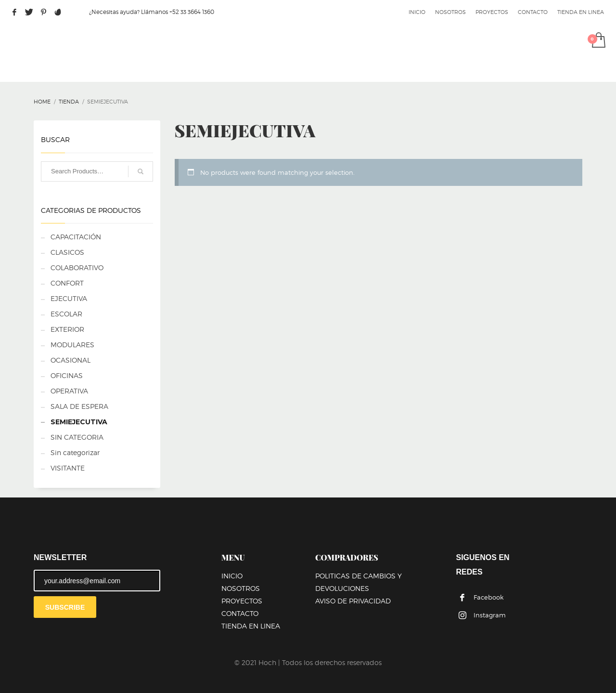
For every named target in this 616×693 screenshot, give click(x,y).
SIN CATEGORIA (77, 437)
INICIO (417, 12)
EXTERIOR (67, 329)
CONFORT (67, 283)
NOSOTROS (450, 12)
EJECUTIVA (69, 298)
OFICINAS (67, 375)
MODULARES (72, 345)
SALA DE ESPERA (79, 406)
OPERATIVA (69, 391)
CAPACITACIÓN (76, 237)
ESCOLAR (66, 314)
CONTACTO (533, 12)
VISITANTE (68, 468)
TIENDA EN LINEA (581, 12)
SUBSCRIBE (65, 607)
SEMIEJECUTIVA (79, 422)
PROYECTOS (492, 12)
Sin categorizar (75, 452)
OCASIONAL (71, 360)
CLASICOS (67, 252)
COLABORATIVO (77, 268)
